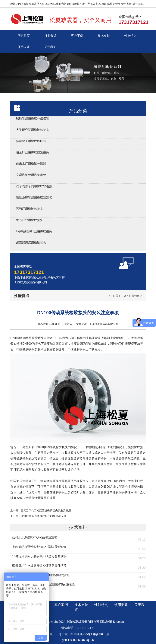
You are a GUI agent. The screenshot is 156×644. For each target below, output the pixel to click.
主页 (123, 296)
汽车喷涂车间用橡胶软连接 (34, 186)
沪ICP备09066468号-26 (78, 640)
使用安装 (24, 47)
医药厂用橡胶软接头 (30, 209)
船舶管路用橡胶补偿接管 (33, 118)
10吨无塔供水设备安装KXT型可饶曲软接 (39, 556)
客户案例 (77, 36)
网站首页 (24, 36)
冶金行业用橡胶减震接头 (33, 152)
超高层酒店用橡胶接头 (31, 243)
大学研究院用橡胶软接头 (33, 130)
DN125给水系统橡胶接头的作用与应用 (43, 516)
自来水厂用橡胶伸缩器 (31, 164)
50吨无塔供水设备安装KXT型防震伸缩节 (39, 566)
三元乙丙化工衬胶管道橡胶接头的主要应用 (46, 510)
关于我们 (50, 47)
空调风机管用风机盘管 (31, 175)
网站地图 (106, 622)
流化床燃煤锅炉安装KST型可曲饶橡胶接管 (41, 575)
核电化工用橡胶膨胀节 (31, 141)
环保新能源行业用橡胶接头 (34, 231)
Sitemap (119, 622)
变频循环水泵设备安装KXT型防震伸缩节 (39, 547)
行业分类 (50, 36)
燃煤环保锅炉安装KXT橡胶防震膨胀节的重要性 (44, 584)
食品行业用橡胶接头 (30, 220)
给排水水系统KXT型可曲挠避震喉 (35, 537)
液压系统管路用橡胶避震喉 (34, 197)
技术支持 (104, 36)
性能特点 (130, 36)
